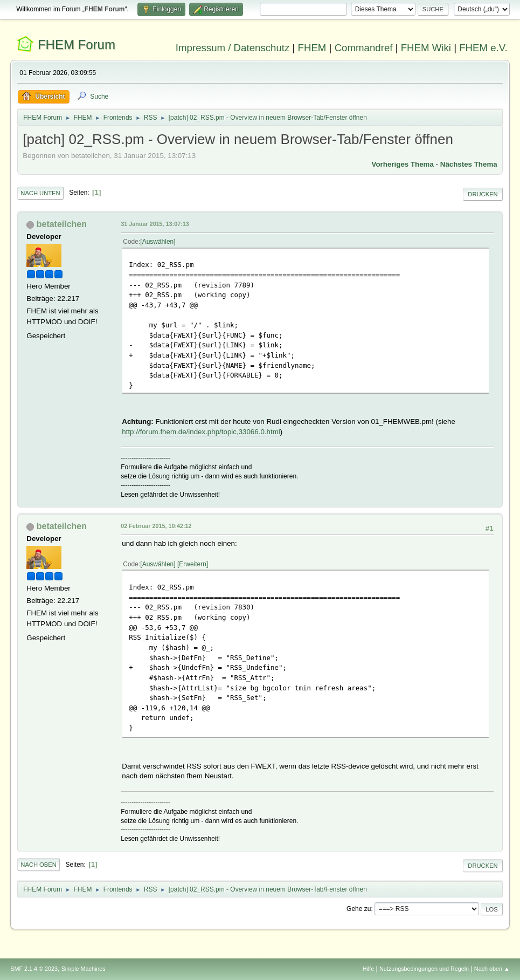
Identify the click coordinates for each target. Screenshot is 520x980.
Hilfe (369, 969)
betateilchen (62, 224)
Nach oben (39, 865)
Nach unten (40, 193)
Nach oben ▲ (492, 969)
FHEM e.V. (483, 48)
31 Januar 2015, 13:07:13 (155, 224)
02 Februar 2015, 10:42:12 (156, 526)
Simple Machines (84, 969)
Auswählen (158, 242)
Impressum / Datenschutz (233, 48)
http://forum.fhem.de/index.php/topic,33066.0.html (201, 432)
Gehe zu (359, 909)
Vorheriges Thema (403, 164)
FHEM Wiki (426, 48)
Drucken (483, 194)
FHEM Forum (77, 44)
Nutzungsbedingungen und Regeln (424, 969)
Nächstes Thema (469, 164)
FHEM (312, 48)
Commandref (364, 48)
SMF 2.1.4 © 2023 (34, 969)
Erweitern (193, 564)
